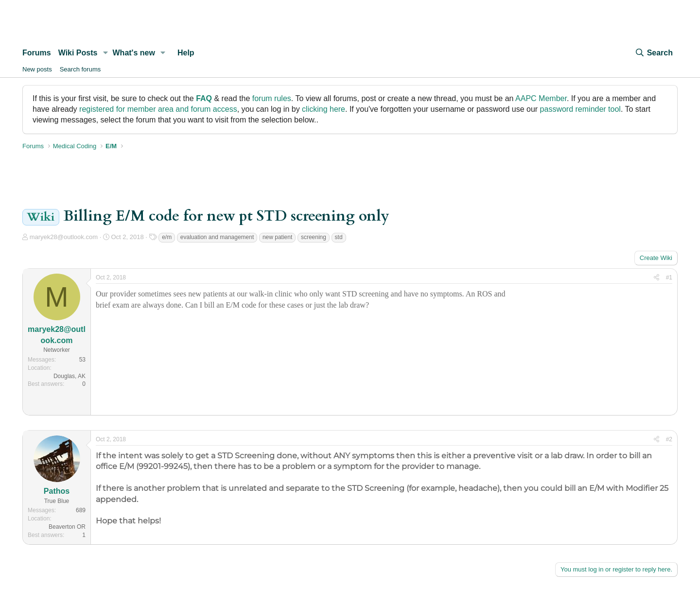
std (339, 237)
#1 (669, 277)
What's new (134, 53)
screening (314, 237)
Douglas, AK (70, 376)
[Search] (654, 53)
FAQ (204, 98)
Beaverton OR (67, 527)
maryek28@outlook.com (64, 237)
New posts (37, 69)
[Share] (656, 278)
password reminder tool (580, 109)
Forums (37, 53)
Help (186, 53)
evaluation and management (217, 237)
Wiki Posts (78, 53)
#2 (669, 439)
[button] (105, 53)
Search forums (80, 69)
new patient (277, 237)
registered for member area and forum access (158, 109)
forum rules (272, 98)
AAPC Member (541, 98)
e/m (167, 237)
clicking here (324, 109)
